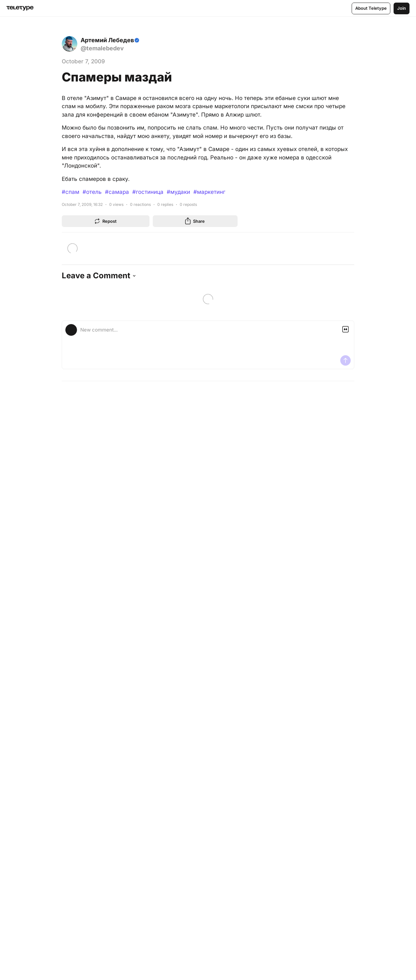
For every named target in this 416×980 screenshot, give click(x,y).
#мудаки (178, 192)
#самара (117, 192)
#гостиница (148, 192)
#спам (71, 192)
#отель (92, 192)
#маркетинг (209, 192)
